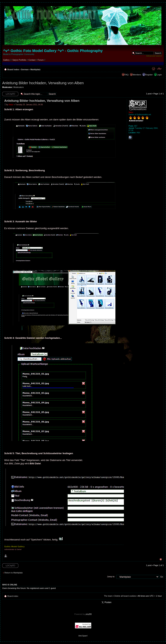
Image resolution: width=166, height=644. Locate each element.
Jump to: (111, 577)
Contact (32, 60)
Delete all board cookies (125, 596)
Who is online (10, 585)
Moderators (19, 87)
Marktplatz (35, 69)
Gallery (6, 60)
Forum (41, 60)
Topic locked (10, 94)
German (25, 69)
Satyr (11, 105)
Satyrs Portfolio (19, 60)
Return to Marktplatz (14, 573)
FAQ (126, 75)
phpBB (89, 614)
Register (149, 75)
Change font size (159, 69)
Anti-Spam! (83, 636)
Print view (153, 69)
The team (108, 596)
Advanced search (154, 56)
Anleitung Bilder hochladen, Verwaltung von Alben (43, 83)
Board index (13, 69)
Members (137, 75)
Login (159, 75)
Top (161, 559)
